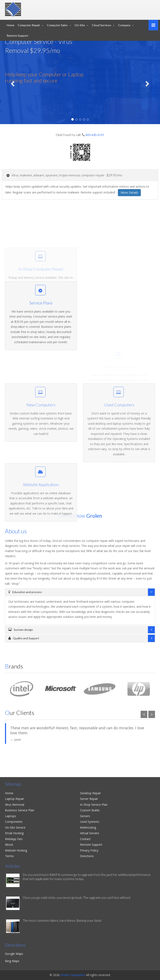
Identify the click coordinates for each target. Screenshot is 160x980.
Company (124, 25)
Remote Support (17, 36)
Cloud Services (102, 25)
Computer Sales (57, 25)
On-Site (80, 25)
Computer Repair (29, 25)
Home (11, 25)
